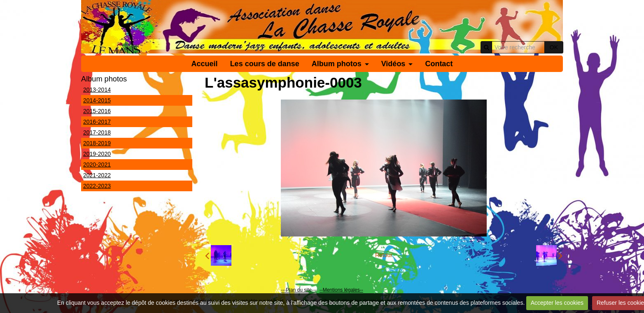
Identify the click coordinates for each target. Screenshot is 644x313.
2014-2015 (97, 100)
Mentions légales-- (343, 290)
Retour (384, 255)
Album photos (337, 64)
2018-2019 (97, 143)
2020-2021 (97, 165)
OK (554, 47)
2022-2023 (97, 186)
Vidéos (393, 64)
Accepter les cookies (557, 303)
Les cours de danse (265, 64)
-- (321, 290)
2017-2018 (97, 132)
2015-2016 (97, 111)
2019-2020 (97, 154)
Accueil (205, 64)
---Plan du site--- (299, 290)
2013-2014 (97, 90)
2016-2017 (97, 122)
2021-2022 (97, 175)
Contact (439, 64)
